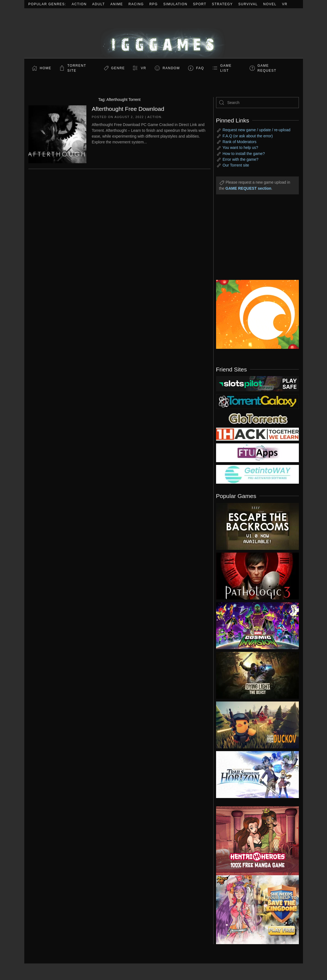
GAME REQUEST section (248, 188)
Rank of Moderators (239, 142)
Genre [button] (118, 68)
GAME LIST (226, 68)
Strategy (222, 4)
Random (171, 68)
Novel (270, 4)
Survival (248, 4)
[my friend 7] (257, 474)
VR (285, 4)
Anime (117, 4)
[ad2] (253, 841)
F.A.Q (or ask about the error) (248, 136)
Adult (99, 4)
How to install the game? (244, 154)
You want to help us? (240, 148)
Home (46, 68)
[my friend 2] (257, 418)
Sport (200, 4)
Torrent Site (77, 68)
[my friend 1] (257, 401)
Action (79, 4)
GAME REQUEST (267, 68)
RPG (154, 4)
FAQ (200, 68)
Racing (136, 4)
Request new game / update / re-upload (256, 130)
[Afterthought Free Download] (57, 134)
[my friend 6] (257, 452)
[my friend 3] (257, 434)
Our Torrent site (236, 165)
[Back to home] (164, 33)
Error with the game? (240, 159)
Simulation (175, 4)
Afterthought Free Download (128, 109)
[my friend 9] (257, 383)
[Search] (257, 103)
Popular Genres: (47, 4)
